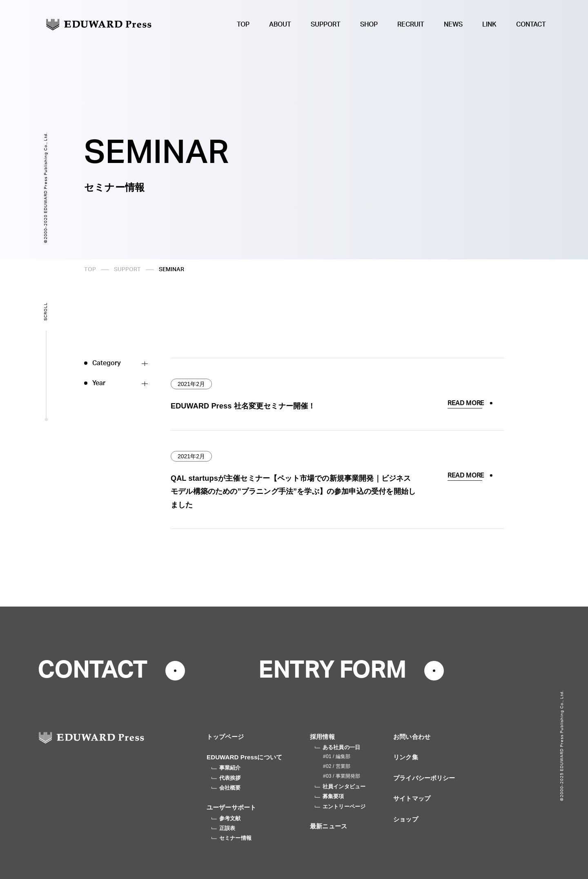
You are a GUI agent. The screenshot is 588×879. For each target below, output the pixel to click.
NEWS (453, 25)
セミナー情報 (232, 838)
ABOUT (280, 25)
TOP (243, 25)
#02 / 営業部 (337, 766)
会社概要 (226, 788)
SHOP (369, 25)
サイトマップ (412, 798)
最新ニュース (329, 826)
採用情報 (322, 737)
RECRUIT (411, 25)
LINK (489, 25)
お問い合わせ (412, 737)
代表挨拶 (226, 778)
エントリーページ (340, 806)
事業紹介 (226, 768)
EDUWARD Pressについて (244, 757)
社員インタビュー (340, 786)
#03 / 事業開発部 (342, 776)
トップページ (225, 737)
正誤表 (223, 828)
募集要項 (330, 796)
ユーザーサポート (231, 807)
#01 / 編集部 (337, 756)
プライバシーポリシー (424, 778)
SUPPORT (326, 25)
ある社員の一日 (337, 747)
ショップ (406, 819)
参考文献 (226, 818)
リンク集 (406, 757)
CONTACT (531, 25)
